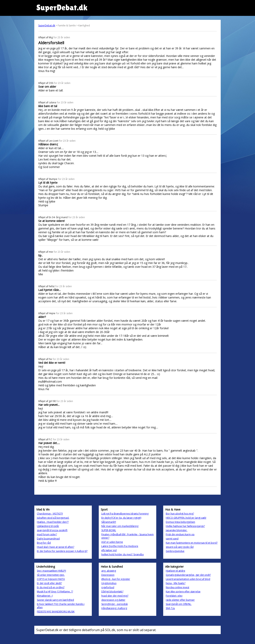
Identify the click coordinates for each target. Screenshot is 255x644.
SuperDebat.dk (47, 25)
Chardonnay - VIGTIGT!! (50, 514)
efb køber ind (109, 550)
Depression (108, 575)
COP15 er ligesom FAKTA (51, 579)
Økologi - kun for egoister (116, 579)
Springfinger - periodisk (115, 604)
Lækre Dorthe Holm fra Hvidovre (120, 546)
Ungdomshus (109, 583)
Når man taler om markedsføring (120, 526)
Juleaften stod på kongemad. (53, 518)
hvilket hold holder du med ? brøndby (123, 554)
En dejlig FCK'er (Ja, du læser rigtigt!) (121, 518)
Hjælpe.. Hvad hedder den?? (53, 522)
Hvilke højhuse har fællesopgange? (185, 526)
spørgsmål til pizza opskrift (52, 530)
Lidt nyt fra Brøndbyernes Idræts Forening (125, 514)
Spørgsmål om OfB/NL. (179, 604)
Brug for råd (44, 543)
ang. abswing (109, 571)
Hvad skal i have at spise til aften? (56, 547)
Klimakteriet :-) (45, 596)
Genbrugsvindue (175, 551)
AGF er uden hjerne (112, 542)
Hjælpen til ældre (175, 571)
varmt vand (172, 539)
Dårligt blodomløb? (112, 592)
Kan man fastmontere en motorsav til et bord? (192, 543)
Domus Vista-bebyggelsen (180, 522)
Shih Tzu (170, 608)
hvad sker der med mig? (115, 596)
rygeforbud (108, 587)
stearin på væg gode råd (180, 547)
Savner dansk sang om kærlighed (55, 600)
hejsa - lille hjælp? (176, 583)
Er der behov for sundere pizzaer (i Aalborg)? (62, 551)
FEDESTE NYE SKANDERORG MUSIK (56, 612)
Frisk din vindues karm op (180, 534)
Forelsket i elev (174, 596)
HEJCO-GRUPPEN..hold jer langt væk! (186, 518)
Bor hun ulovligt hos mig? (180, 514)
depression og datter (113, 600)
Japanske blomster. (177, 530)
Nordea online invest (177, 587)
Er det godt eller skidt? (49, 583)
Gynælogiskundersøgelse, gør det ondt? (188, 575)
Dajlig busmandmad (48, 539)
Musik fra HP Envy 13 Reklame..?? (55, 592)
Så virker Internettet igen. (51, 575)
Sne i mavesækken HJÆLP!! (51, 571)
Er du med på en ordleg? (51, 587)
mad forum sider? (47, 534)
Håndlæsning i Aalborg (114, 608)
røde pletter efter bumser (180, 600)
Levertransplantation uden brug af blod (188, 579)
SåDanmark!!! (109, 522)
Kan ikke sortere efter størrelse (183, 592)
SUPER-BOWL (109, 530)
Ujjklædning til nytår (48, 526)
